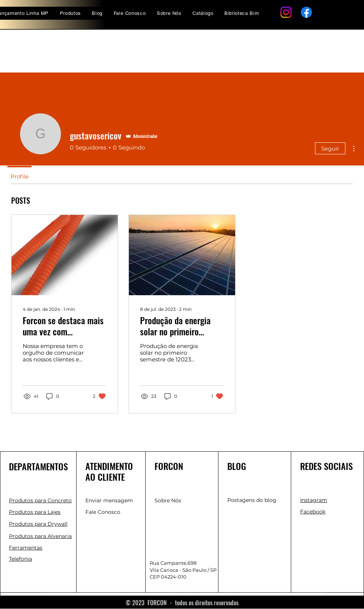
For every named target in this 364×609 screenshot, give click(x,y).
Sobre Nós (168, 500)
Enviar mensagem (109, 500)
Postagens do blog (252, 500)
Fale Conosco (103, 512)
